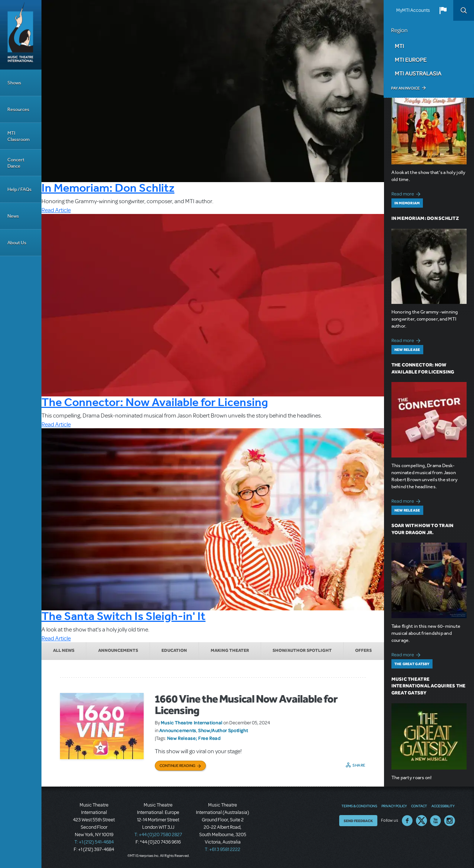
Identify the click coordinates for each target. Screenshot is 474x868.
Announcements (118, 650)
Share (359, 765)
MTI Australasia (418, 73)
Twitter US (421, 821)
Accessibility (443, 806)
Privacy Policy (394, 806)
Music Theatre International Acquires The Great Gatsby (429, 686)
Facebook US (407, 821)
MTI (399, 46)
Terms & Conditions (359, 806)
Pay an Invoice (405, 88)
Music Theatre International (192, 723)
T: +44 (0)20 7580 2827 (158, 835)
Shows (14, 83)
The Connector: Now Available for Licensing (155, 402)
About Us (17, 243)
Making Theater (230, 650)
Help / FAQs (19, 189)
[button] (443, 10)
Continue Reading (178, 765)
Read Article (56, 210)
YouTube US (435, 821)
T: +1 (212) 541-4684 (94, 842)
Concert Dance (16, 163)
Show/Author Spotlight (302, 650)
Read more (407, 193)
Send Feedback (358, 821)
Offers (363, 650)
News (13, 216)
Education (174, 650)
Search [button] (464, 10)
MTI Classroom (19, 136)
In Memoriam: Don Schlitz (108, 188)
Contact (419, 806)
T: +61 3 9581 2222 (223, 849)
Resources (18, 109)
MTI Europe (411, 60)
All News (64, 650)
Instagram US (450, 821)
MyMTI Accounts (413, 10)
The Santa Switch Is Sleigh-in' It (123, 616)
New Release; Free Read (194, 738)
